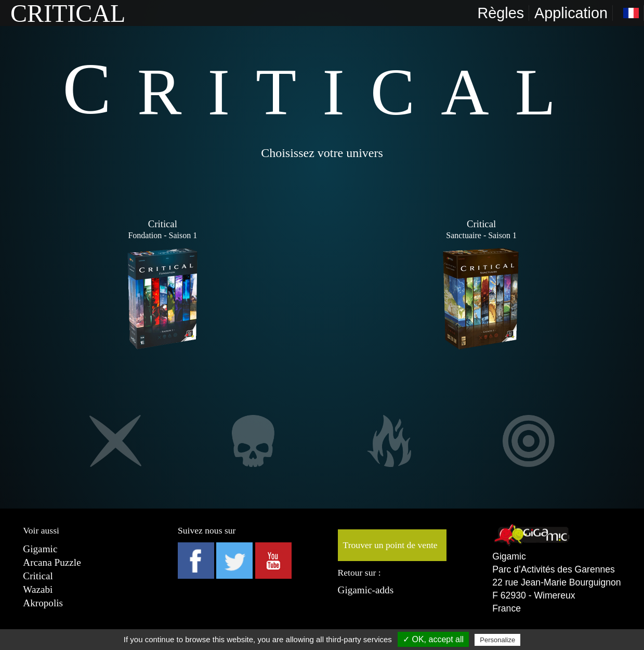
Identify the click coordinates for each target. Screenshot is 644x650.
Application (571, 13)
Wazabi (38, 589)
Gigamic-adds (366, 590)
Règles (501, 13)
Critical (38, 576)
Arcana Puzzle (52, 562)
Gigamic (40, 549)
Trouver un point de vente (390, 545)
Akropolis (43, 603)
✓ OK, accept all (433, 639)
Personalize (497, 640)
